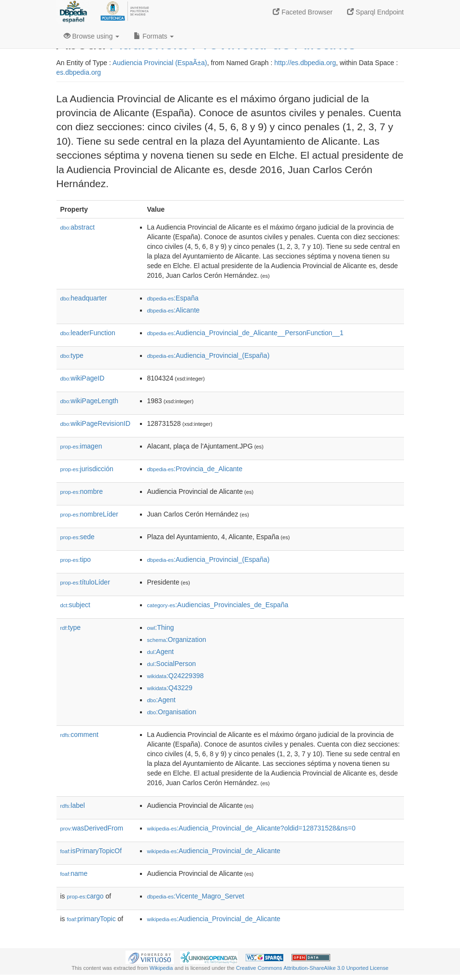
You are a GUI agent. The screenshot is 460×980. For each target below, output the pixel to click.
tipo (76, 559)
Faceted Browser (303, 12)
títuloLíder (85, 582)
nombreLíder (89, 514)
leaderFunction (88, 333)
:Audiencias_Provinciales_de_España (218, 605)
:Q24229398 (176, 676)
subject (75, 605)
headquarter (84, 298)
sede (77, 537)
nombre (82, 491)
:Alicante (174, 310)
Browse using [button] (92, 36)
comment (79, 735)
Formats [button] (154, 36)
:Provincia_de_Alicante (195, 469)
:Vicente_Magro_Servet (196, 896)
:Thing (161, 627)
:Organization (177, 640)
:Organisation (172, 712)
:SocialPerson (172, 664)
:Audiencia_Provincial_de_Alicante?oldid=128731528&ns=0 (251, 828)
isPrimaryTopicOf (91, 851)
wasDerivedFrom (92, 828)
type (72, 355)
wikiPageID (83, 378)
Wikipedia (161, 968)
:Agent (160, 652)
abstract (78, 227)
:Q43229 (170, 688)
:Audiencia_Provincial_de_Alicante (214, 851)
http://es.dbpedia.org (305, 63)
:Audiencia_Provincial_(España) (209, 355)
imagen (81, 446)
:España (173, 298)
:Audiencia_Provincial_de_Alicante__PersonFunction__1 (245, 333)
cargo (85, 896)
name (74, 873)
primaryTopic (91, 919)
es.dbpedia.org (79, 72)
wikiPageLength (90, 401)
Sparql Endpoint (376, 12)
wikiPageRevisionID (96, 423)
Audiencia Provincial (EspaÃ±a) (160, 63)
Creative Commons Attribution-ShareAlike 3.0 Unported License (312, 968)
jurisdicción (87, 469)
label (73, 805)
